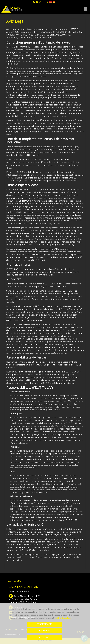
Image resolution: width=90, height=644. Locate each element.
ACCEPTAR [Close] (44, 637)
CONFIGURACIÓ (44, 624)
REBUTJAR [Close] (44, 631)
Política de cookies (63, 618)
